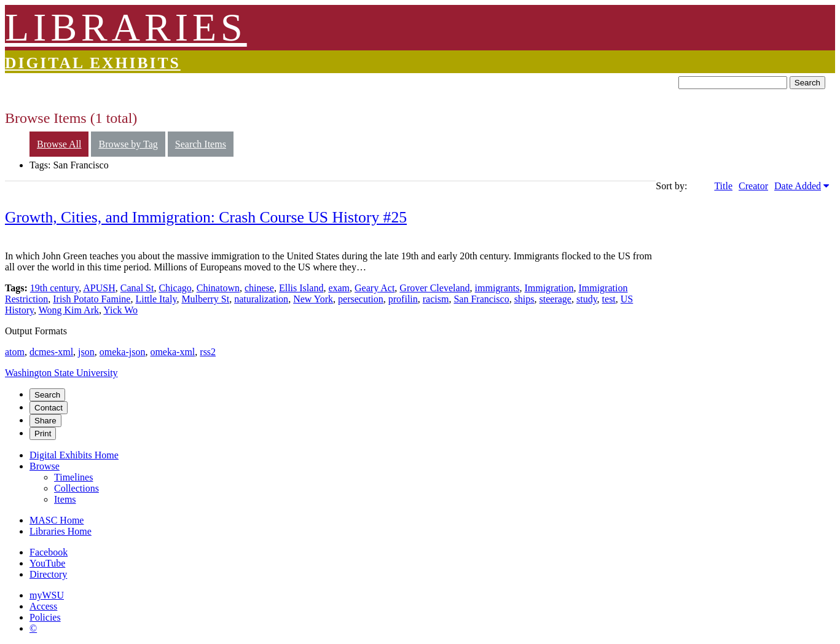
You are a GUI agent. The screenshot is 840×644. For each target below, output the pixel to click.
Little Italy (156, 299)
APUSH (99, 288)
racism (436, 299)
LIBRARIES (126, 27)
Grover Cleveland (434, 288)
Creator (753, 186)
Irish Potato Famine (92, 299)
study (587, 299)
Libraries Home (61, 531)
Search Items (201, 144)
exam (339, 288)
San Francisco (481, 299)
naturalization (261, 299)
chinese (259, 288)
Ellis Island (301, 288)
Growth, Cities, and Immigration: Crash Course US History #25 (206, 217)
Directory (48, 574)
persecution (361, 299)
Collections (77, 488)
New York (313, 299)
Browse (45, 466)
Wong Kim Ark (69, 310)
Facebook (49, 552)
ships (524, 299)
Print (43, 434)
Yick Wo (120, 310)
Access (43, 606)
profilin (403, 299)
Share (45, 421)
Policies (45, 617)
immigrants (497, 288)
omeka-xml (172, 352)
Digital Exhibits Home (74, 455)
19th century (54, 288)
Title (723, 186)
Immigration (549, 288)
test (609, 299)
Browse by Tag (128, 144)
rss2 (208, 352)
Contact (49, 408)
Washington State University (61, 373)
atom (15, 352)
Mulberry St (205, 299)
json (86, 352)
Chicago (175, 288)
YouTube (47, 563)
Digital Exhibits (93, 63)
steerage (555, 299)
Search (807, 83)
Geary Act (375, 288)
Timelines (73, 477)
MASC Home (57, 520)
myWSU (47, 595)
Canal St (137, 288)
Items (65, 499)
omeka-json (123, 352)
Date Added (798, 186)
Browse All (59, 144)
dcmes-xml (51, 352)
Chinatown (218, 288)
